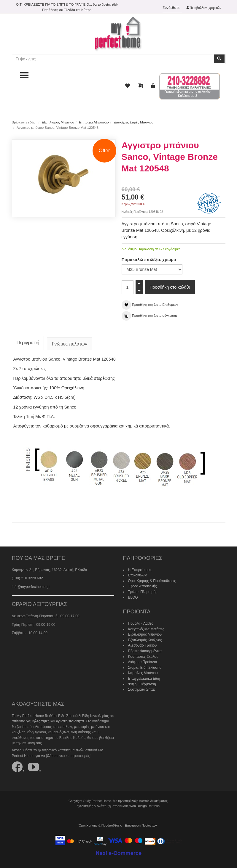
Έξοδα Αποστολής (143, 586)
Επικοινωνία (138, 575)
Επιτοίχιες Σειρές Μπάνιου (133, 122)
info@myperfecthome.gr (31, 587)
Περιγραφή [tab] (28, 343)
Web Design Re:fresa (144, 806)
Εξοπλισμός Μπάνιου (58, 122)
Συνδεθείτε (171, 8)
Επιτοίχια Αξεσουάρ (94, 122)
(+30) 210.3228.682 (27, 578)
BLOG (133, 597)
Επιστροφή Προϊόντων (141, 825)
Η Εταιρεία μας (140, 570)
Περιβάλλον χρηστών (205, 7)
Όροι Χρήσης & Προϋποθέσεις (152, 581)
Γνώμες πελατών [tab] (69, 344)
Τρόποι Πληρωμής (143, 592)
